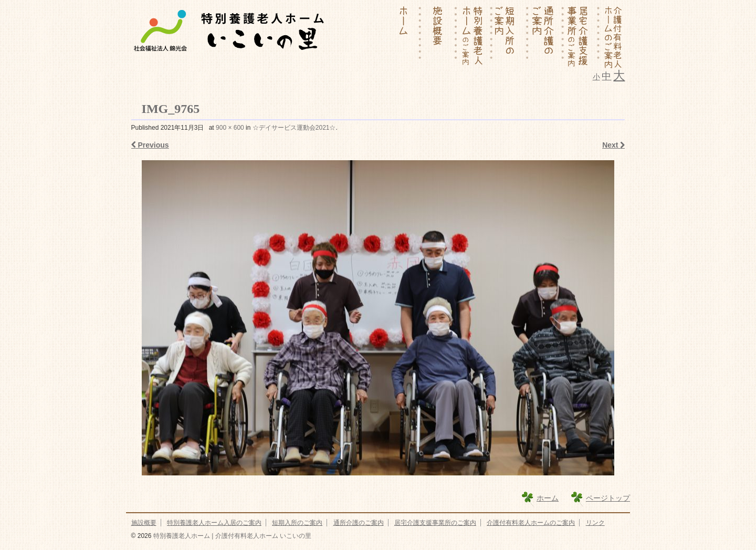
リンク (595, 523)
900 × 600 (230, 128)
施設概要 (144, 523)
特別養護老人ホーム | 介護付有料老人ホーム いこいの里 (231, 536)
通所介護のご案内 (359, 523)
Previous (150, 145)
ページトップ (608, 498)
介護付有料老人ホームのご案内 (531, 523)
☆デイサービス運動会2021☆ (294, 128)
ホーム (548, 498)
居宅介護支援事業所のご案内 (435, 523)
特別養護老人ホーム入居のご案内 (214, 523)
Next (613, 145)
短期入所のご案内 (297, 523)
